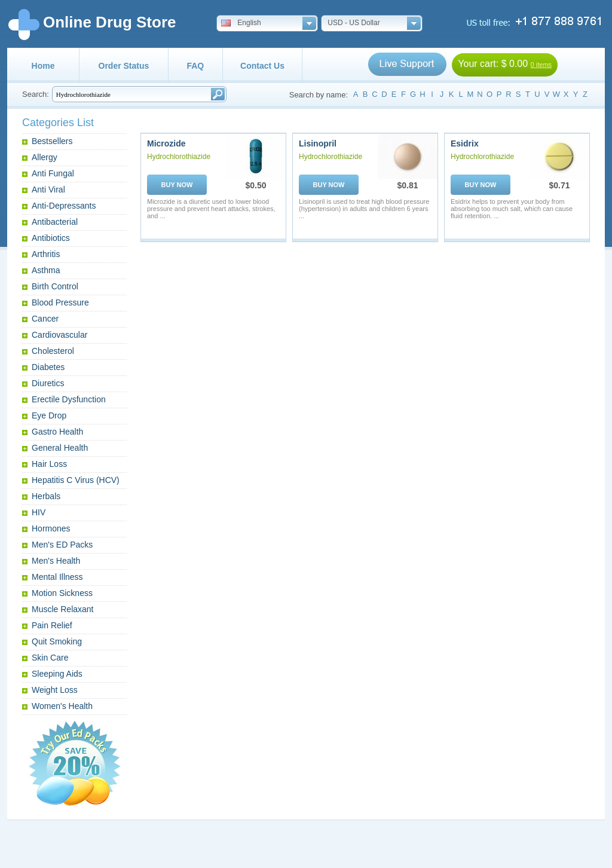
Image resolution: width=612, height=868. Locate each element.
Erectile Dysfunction (69, 399)
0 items (541, 65)
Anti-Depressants (64, 206)
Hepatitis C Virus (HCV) (76, 480)
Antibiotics (51, 238)
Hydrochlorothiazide (179, 157)
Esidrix (465, 143)
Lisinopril (318, 143)
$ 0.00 (515, 64)
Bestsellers (52, 141)
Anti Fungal (53, 173)
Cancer (45, 319)
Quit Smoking (57, 641)
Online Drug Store (109, 22)
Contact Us (262, 66)
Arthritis (46, 254)
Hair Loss (49, 464)
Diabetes (48, 367)
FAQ (195, 66)
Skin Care (50, 658)
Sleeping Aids (57, 674)
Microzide (166, 143)
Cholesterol (53, 351)
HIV (39, 512)
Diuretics (48, 383)
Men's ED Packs (62, 545)
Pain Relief (52, 625)
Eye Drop (49, 415)
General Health (60, 448)
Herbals (46, 496)
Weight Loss (55, 690)
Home (43, 66)
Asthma (46, 270)
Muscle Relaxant (63, 609)
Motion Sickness (62, 593)
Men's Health (56, 561)
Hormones (51, 528)
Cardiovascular (59, 335)
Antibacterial (55, 222)
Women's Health (62, 706)
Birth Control (55, 286)
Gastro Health (57, 432)
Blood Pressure (60, 302)
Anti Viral (48, 190)
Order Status (124, 66)
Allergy (45, 157)
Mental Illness (57, 577)
